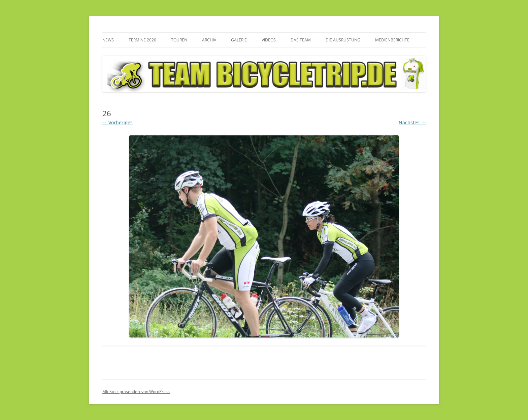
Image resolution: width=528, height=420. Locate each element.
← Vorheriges (118, 122)
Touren (179, 40)
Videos (269, 40)
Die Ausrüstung (343, 40)
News (108, 40)
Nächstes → (412, 122)
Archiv (209, 40)
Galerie (239, 40)
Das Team (301, 40)
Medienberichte (392, 40)
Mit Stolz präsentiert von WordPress (136, 392)
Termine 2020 (142, 40)
